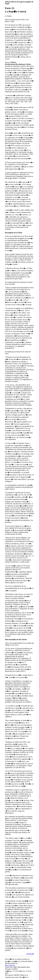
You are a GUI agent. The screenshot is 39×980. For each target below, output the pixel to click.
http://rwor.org (10, 965)
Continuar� (30, 954)
